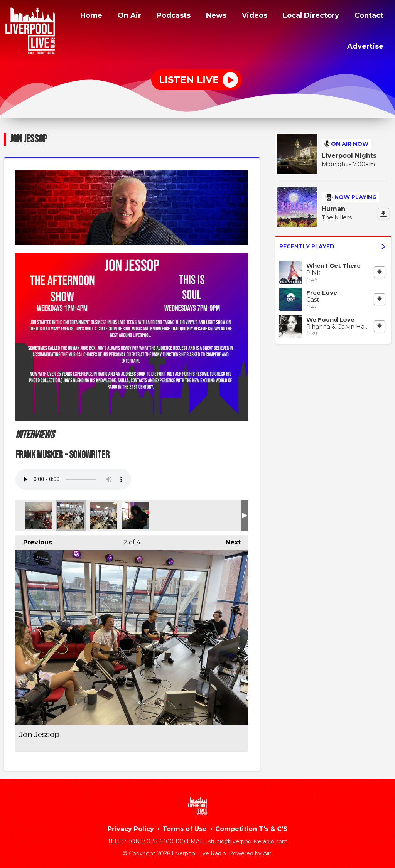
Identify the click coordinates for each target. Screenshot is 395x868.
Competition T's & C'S (251, 828)
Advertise (365, 45)
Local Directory (306, 17)
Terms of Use (185, 828)
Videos (246, 17)
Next (229, 539)
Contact (368, 17)
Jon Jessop (39, 514)
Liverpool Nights (349, 154)
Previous (34, 539)
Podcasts (162, 17)
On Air (116, 17)
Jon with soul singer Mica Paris (136, 514)
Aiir (267, 852)
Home (77, 17)
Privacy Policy (131, 828)
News (206, 17)
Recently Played (332, 245)
